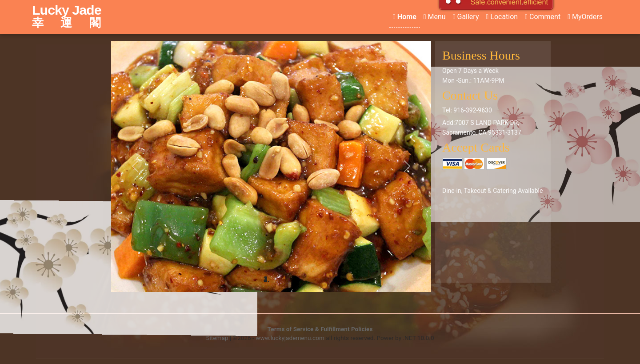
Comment (543, 17)
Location (502, 17)
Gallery (466, 17)
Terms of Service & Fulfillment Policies (320, 329)
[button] (135, 166)
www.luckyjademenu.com (290, 338)
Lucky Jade (70, 16)
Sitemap (217, 338)
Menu (435, 17)
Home (405, 17)
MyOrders (585, 17)
